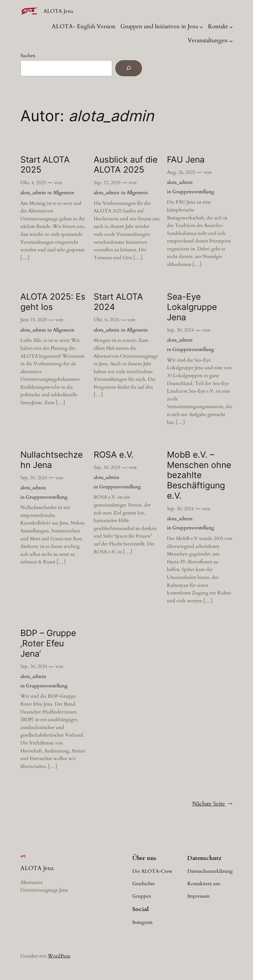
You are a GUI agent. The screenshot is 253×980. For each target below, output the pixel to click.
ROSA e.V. (114, 455)
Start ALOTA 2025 (45, 165)
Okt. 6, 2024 (106, 320)
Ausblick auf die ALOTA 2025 (126, 165)
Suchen (28, 56)
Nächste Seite (212, 804)
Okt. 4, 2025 (33, 183)
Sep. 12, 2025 (107, 183)
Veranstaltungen (208, 40)
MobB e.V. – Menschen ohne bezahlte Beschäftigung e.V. (199, 475)
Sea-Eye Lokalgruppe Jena (192, 307)
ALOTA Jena (58, 11)
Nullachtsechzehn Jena (52, 460)
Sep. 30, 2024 (180, 330)
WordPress (59, 956)
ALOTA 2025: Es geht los (53, 302)
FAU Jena (186, 160)
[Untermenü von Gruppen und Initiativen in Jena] (201, 27)
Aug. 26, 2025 (181, 172)
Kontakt (218, 26)
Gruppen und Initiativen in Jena (159, 26)
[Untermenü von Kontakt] (231, 27)
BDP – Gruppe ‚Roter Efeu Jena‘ (48, 643)
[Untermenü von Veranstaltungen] (231, 41)
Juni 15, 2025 (34, 320)
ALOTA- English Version (84, 26)
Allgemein (64, 193)
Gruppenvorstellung (193, 192)
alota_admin (33, 193)
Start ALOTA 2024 (118, 302)
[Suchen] (129, 68)
